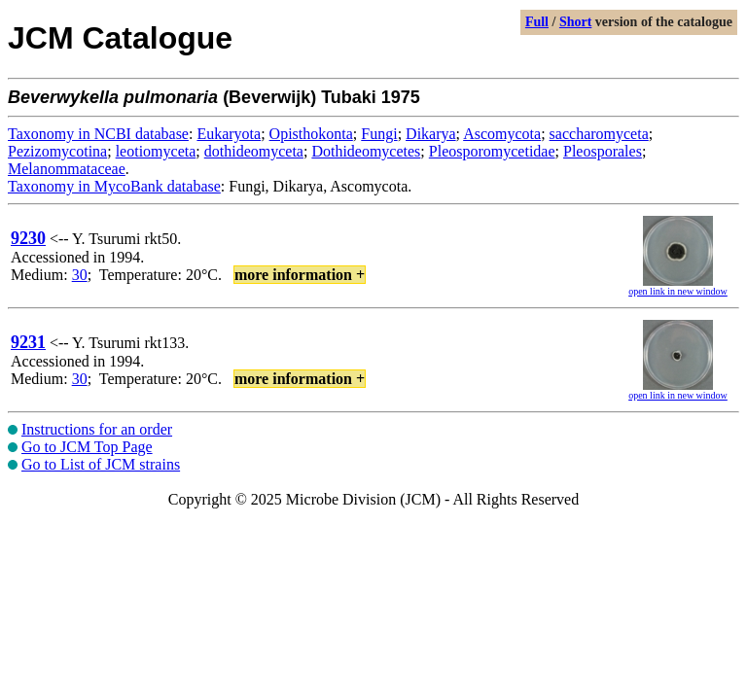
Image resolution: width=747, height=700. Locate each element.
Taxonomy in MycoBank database (114, 186)
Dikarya (431, 134)
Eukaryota (229, 134)
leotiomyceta (156, 151)
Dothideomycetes (366, 151)
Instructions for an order (97, 429)
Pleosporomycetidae (492, 151)
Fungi (379, 134)
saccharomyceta (599, 134)
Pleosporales (603, 151)
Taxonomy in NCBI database (98, 134)
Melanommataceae (67, 169)
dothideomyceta (254, 151)
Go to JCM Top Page (87, 447)
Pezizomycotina (57, 151)
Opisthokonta (311, 134)
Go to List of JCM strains (101, 464)
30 (80, 275)
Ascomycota (502, 134)
